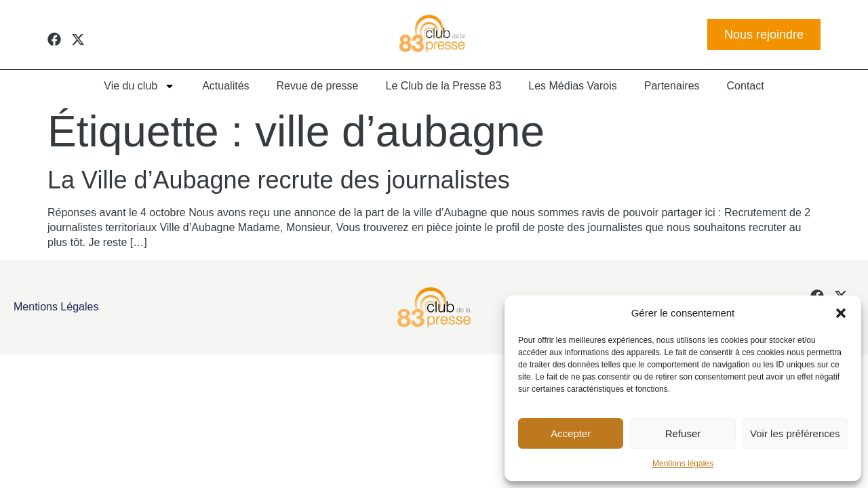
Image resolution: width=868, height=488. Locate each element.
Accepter (571, 433)
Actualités (225, 86)
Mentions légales (683, 464)
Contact (746, 86)
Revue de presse (318, 86)
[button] (841, 313)
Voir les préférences (795, 433)
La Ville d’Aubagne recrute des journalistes (279, 180)
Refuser (683, 433)
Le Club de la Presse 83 (444, 86)
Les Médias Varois (572, 86)
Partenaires (672, 86)
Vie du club (139, 86)
